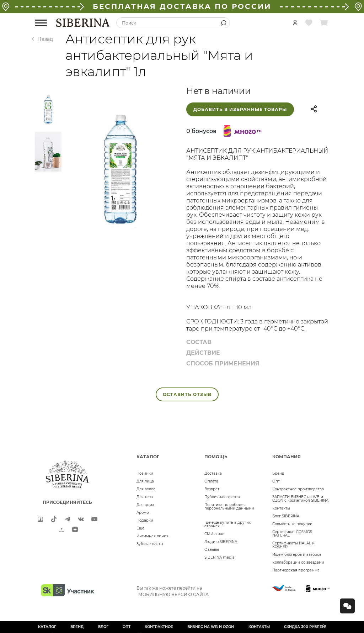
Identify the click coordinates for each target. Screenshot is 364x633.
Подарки (145, 520)
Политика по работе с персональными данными (229, 507)
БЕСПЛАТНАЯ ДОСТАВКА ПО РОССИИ (182, 6)
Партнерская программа (296, 570)
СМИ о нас (214, 534)
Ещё (140, 528)
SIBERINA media (220, 557)
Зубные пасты (150, 544)
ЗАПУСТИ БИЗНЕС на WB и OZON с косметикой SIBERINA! (301, 499)
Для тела (145, 497)
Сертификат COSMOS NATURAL (292, 534)
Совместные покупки (292, 524)
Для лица (145, 481)
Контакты (281, 508)
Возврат (212, 489)
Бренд (278, 473)
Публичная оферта (222, 497)
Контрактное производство (298, 489)
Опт (276, 481)
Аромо (143, 513)
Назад (45, 39)
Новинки (145, 473)
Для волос (146, 489)
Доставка (213, 473)
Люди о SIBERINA (221, 542)
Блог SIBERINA (286, 516)
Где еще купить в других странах (227, 524)
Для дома (145, 505)
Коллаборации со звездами (298, 562)
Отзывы (212, 550)
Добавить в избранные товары (240, 109)
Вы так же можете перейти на (173, 591)
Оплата (211, 481)
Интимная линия (152, 536)
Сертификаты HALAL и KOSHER (293, 545)
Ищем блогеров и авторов (297, 555)
